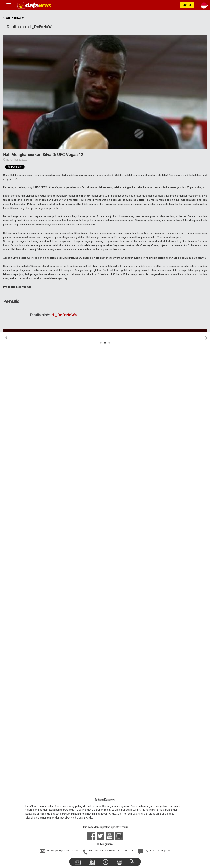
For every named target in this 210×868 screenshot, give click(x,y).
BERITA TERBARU (13, 18)
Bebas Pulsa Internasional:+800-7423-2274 (108, 851)
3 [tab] (109, 343)
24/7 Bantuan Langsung (154, 851)
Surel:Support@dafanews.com (59, 851)
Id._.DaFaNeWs (64, 315)
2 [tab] (105, 343)
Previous (4, 338)
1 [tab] (101, 343)
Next (206, 338)
